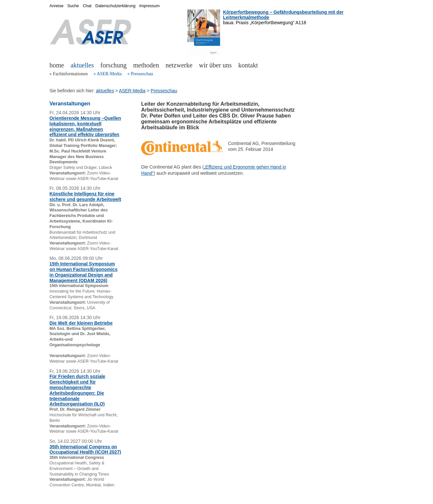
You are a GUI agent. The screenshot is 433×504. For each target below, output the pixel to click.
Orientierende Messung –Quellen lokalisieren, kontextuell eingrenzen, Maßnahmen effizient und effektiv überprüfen (85, 126)
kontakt (248, 65)
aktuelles (82, 65)
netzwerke (179, 65)
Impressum (149, 6)
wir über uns (216, 65)
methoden (146, 65)
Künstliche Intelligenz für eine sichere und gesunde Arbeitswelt (85, 197)
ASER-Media (109, 74)
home (57, 65)
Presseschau (142, 74)
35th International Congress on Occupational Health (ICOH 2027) (85, 450)
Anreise (56, 6)
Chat (87, 6)
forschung (114, 65)
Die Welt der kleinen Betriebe (81, 323)
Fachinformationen (71, 74)
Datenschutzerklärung (115, 6)
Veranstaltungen (70, 104)
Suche (73, 6)
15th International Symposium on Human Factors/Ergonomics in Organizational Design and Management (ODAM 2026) (84, 272)
